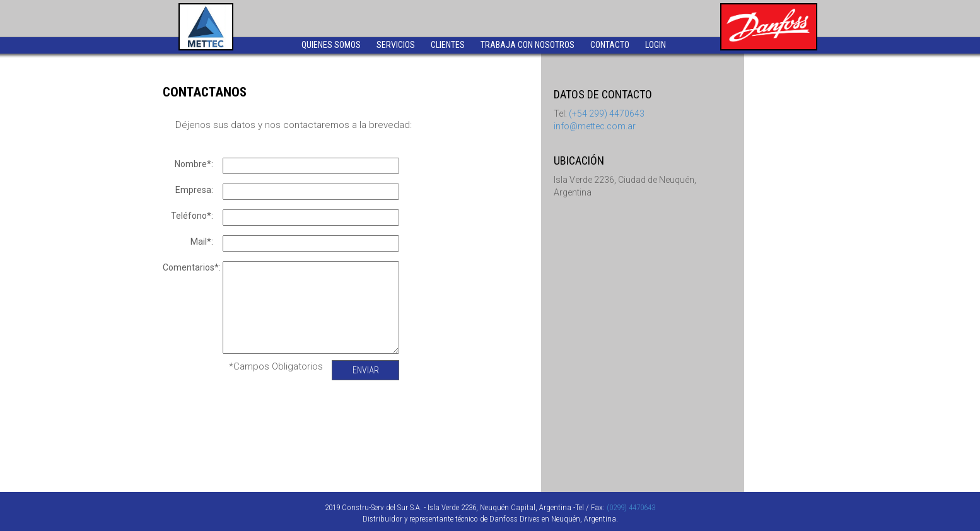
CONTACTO (610, 45)
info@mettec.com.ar (595, 126)
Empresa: (194, 190)
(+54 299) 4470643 (607, 114)
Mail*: (202, 242)
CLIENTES (448, 45)
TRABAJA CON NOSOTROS (528, 45)
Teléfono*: (192, 216)
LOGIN (656, 45)
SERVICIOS (396, 45)
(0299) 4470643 (631, 507)
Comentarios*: (191, 267)
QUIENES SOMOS (331, 45)
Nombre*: (194, 164)
